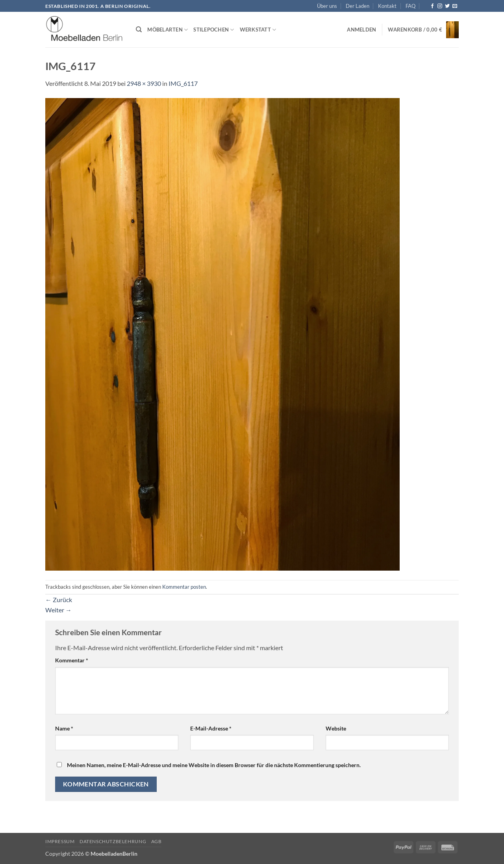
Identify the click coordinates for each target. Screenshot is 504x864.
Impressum (60, 841)
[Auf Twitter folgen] (447, 6)
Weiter (58, 610)
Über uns (327, 6)
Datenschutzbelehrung (113, 841)
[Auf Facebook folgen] (432, 6)
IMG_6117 (183, 83)
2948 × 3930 (144, 83)
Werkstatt (258, 30)
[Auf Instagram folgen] (440, 6)
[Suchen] (139, 30)
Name (64, 728)
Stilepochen (214, 30)
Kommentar (72, 660)
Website (336, 728)
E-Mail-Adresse (211, 728)
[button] (361, 30)
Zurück (59, 600)
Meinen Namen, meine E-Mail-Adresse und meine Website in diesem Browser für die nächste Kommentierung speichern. (214, 765)
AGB (157, 841)
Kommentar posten (184, 587)
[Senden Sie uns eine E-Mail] (455, 6)
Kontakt (387, 6)
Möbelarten (168, 30)
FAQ (410, 6)
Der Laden (358, 6)
